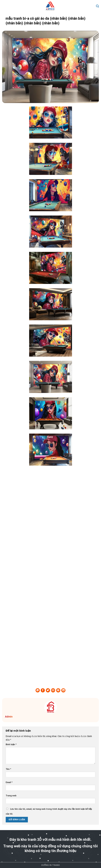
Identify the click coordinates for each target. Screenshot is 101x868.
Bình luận (11, 744)
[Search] (97, 6)
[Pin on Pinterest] (58, 690)
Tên (8, 769)
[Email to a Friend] (53, 690)
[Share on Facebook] (43, 690)
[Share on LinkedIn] (63, 690)
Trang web (11, 796)
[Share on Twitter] (48, 690)
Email (9, 782)
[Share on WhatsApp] (38, 690)
